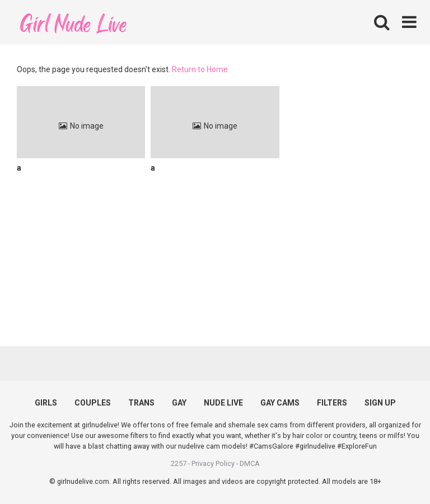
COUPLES (93, 403)
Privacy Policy (213, 463)
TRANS (141, 403)
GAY (179, 403)
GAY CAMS (280, 403)
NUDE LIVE (223, 403)
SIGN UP (380, 403)
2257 (179, 463)
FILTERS (332, 403)
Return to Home (200, 69)
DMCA (250, 463)
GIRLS (46, 403)
